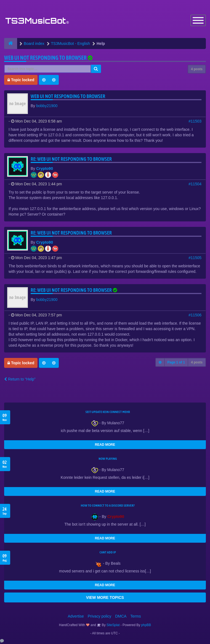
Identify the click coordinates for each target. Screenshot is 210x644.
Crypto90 (45, 169)
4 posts (197, 69)
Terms (135, 616)
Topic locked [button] (21, 80)
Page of (176, 362)
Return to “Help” (20, 379)
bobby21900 (47, 106)
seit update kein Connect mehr (108, 412)
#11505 (195, 258)
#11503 (195, 121)
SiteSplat (113, 625)
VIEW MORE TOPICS (105, 597)
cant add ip (108, 552)
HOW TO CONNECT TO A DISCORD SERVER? (108, 506)
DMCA (121, 616)
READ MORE (105, 445)
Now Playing (108, 459)
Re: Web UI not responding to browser (71, 159)
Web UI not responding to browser (45, 58)
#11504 (195, 184)
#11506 (195, 315)
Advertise (76, 616)
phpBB (146, 625)
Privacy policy (100, 616)
